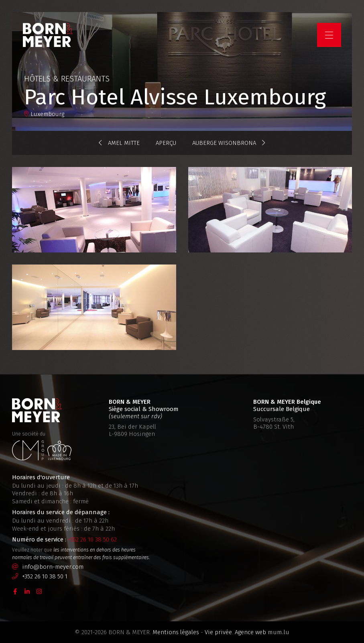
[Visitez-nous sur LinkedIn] (27, 591)
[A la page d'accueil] (49, 36)
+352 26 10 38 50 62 (92, 539)
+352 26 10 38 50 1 (45, 576)
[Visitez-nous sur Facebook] (15, 591)
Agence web (250, 632)
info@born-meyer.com (53, 567)
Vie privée (218, 632)
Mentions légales (176, 632)
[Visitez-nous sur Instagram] (39, 591)
